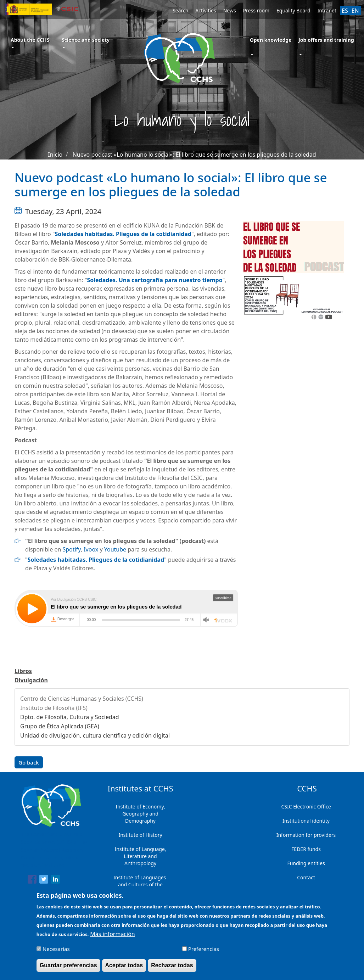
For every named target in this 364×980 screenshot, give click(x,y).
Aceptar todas (124, 965)
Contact (306, 877)
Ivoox (91, 549)
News (230, 10)
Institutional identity (306, 821)
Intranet (327, 10)
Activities (206, 10)
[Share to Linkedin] (55, 880)
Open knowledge (271, 40)
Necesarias (56, 949)
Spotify (71, 549)
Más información (112, 934)
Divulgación (31, 680)
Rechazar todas (172, 965)
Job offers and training (326, 40)
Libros (23, 671)
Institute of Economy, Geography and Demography (140, 814)
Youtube (115, 549)
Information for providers (306, 835)
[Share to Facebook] (32, 880)
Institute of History (140, 835)
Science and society (86, 42)
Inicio (55, 155)
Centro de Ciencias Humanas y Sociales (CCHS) (82, 699)
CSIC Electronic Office (306, 807)
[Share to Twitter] (44, 880)
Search (180, 10)
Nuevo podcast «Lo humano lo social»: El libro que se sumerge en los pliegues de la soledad (194, 155)
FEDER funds (306, 849)
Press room (256, 10)
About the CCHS (30, 42)
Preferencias (204, 949)
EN (355, 11)
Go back (29, 762)
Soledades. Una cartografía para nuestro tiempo (155, 280)
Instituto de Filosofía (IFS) (54, 708)
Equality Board (293, 10)
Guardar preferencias (68, 965)
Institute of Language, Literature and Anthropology (140, 856)
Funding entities (306, 863)
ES (345, 11)
